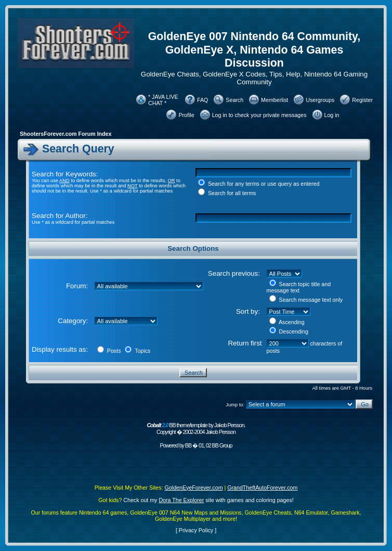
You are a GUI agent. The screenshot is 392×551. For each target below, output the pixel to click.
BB (188, 445)
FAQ (202, 100)
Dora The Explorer (181, 500)
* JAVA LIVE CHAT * (163, 100)
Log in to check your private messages (259, 115)
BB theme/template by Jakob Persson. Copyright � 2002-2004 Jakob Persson (196, 428)
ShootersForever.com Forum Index (66, 134)
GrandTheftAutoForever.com (262, 488)
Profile (186, 115)
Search (234, 100)
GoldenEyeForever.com (194, 488)
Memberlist (275, 100)
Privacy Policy (196, 530)
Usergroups (320, 100)
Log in (332, 115)
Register (362, 100)
